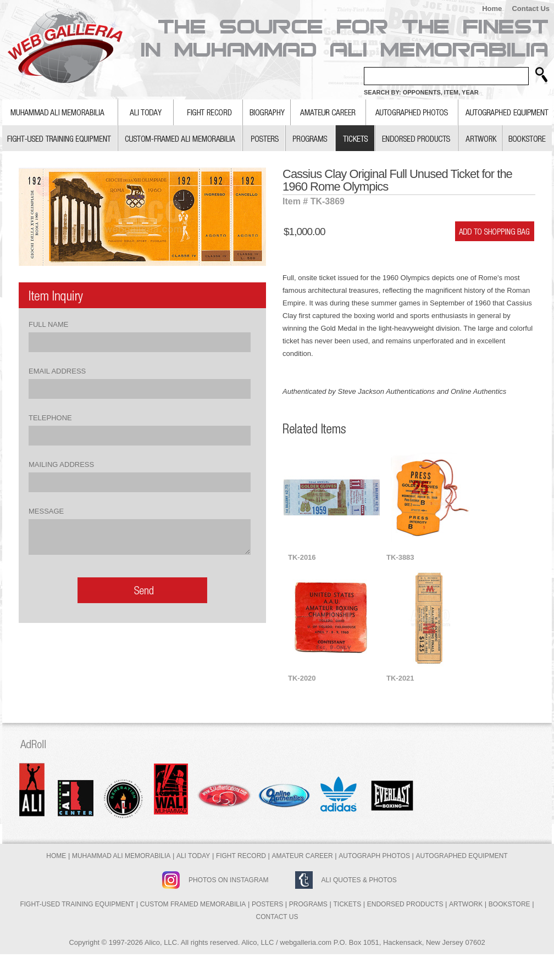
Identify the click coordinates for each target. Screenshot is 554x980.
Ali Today (193, 856)
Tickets (347, 904)
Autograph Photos (374, 856)
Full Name (48, 324)
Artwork (466, 904)
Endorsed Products (405, 904)
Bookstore (509, 904)
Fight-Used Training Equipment (77, 904)
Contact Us (531, 9)
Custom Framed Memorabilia (193, 904)
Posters (267, 904)
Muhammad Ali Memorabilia (121, 856)
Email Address (57, 371)
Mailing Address (61, 464)
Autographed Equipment (462, 856)
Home (492, 9)
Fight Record (241, 856)
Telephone (50, 418)
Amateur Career (303, 856)
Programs (308, 904)
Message (46, 511)
